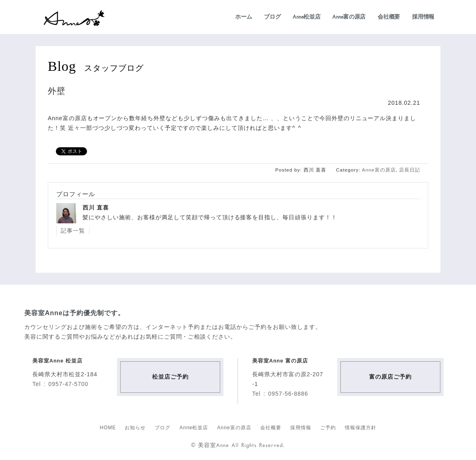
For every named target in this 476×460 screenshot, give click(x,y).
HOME (108, 428)
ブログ (272, 17)
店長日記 (410, 170)
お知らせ (135, 428)
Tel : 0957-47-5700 (60, 384)
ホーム (243, 17)
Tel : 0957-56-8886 (280, 394)
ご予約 (328, 428)
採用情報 (423, 17)
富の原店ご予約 (390, 377)
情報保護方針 (361, 428)
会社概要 (389, 17)
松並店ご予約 (170, 377)
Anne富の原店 (349, 17)
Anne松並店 (306, 17)
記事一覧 (73, 231)
